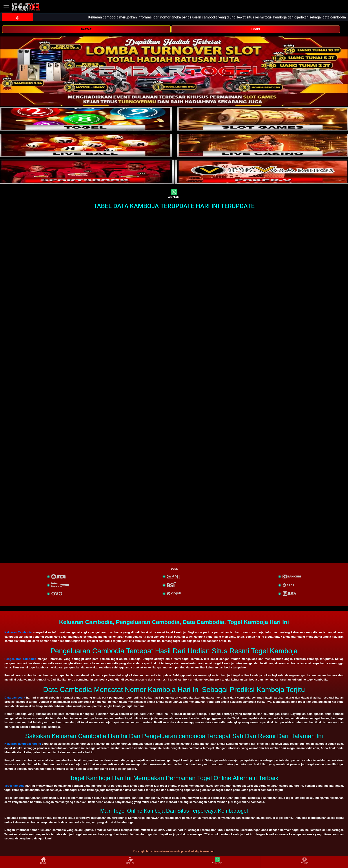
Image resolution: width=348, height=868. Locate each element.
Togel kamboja (14, 786)
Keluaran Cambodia (18, 632)
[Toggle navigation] (6, 7)
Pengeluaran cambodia (20, 659)
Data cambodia (15, 698)
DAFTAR (86, 29)
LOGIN (256, 29)
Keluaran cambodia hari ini (23, 744)
